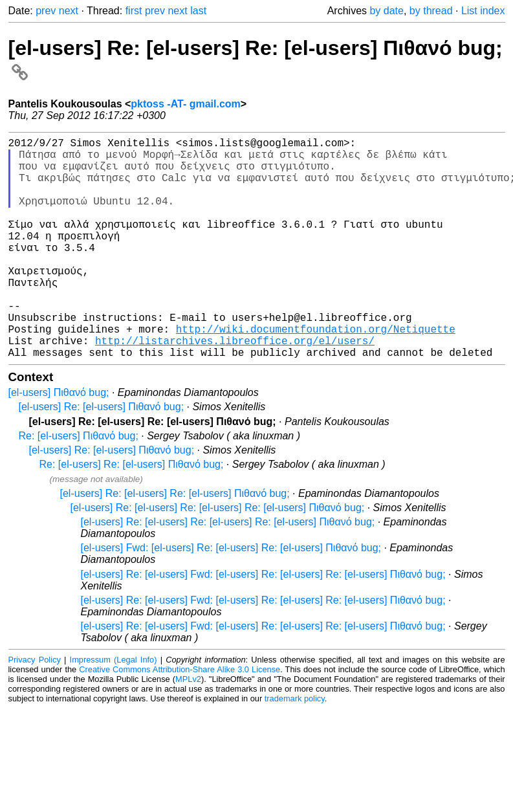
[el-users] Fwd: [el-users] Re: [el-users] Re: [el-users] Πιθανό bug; (231, 597)
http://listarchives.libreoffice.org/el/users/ (235, 387)
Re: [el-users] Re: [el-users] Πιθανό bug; (132, 513)
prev (46, 11)
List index (483, 11)
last (198, 11)
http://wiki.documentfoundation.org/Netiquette (316, 373)
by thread (431, 11)
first (134, 11)
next (69, 11)
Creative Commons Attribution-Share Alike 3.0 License (180, 719)
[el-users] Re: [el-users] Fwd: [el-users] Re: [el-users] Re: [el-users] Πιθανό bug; (263, 623)
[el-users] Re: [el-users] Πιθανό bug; (102, 456)
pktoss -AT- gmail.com (186, 104)
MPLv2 (188, 728)
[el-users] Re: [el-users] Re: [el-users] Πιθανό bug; (175, 543)
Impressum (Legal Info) (114, 709)
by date (386, 11)
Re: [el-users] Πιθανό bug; (79, 485)
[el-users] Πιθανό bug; (59, 442)
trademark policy (295, 748)
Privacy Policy (35, 709)
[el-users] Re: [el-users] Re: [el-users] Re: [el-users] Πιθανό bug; (218, 557)
